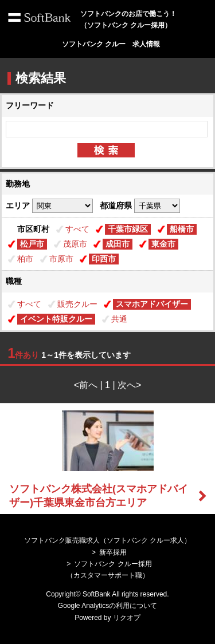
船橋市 (182, 229)
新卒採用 (113, 552)
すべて (77, 229)
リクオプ (127, 618)
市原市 (61, 259)
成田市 (118, 244)
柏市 (25, 259)
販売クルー (77, 304)
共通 (119, 319)
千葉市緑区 (128, 229)
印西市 (104, 259)
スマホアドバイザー (152, 304)
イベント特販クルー (56, 319)
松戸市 (32, 244)
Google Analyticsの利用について (107, 606)
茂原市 (75, 244)
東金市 (163, 244)
